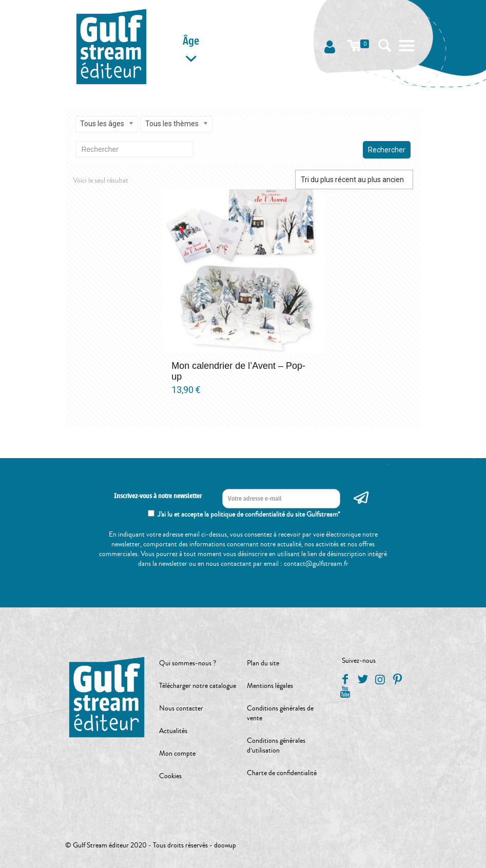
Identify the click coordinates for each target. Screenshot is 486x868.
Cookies (170, 776)
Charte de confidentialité (282, 773)
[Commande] (354, 180)
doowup (225, 845)
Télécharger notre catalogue (198, 686)
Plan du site (263, 663)
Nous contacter (181, 708)
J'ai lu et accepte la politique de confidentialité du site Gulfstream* (249, 515)
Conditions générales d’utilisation (276, 746)
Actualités (173, 731)
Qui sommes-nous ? (188, 663)
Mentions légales (270, 686)
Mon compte (177, 754)
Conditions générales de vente (280, 713)
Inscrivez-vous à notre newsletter (158, 496)
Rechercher (387, 150)
